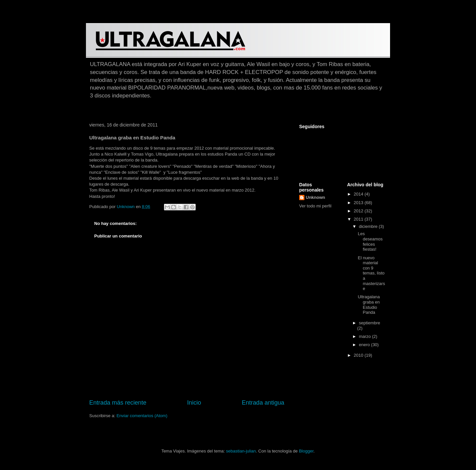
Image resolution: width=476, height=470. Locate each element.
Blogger (306, 451)
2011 (359, 219)
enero (365, 345)
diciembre (369, 226)
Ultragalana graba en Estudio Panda (369, 305)
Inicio (194, 403)
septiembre (370, 323)
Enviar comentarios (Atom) (142, 416)
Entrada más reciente (118, 403)
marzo (366, 336)
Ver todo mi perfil (315, 206)
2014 (359, 194)
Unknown (316, 197)
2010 (359, 355)
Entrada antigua (263, 403)
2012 (359, 211)
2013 (359, 203)
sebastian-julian (241, 451)
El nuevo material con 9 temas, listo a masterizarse (371, 273)
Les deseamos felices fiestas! (370, 241)
